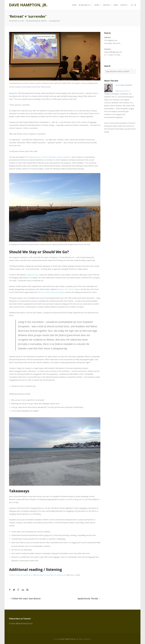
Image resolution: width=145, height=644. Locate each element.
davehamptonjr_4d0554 (38, 21)
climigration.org (32, 275)
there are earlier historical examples (51, 292)
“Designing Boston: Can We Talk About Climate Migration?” (49, 157)
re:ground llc (124, 91)
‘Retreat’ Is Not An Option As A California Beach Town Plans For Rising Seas (37, 575)
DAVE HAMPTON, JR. (28, 5)
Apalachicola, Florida (89, 598)
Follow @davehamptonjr (21, 623)
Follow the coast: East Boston (25, 598)
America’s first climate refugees (69, 289)
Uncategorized (54, 21)
